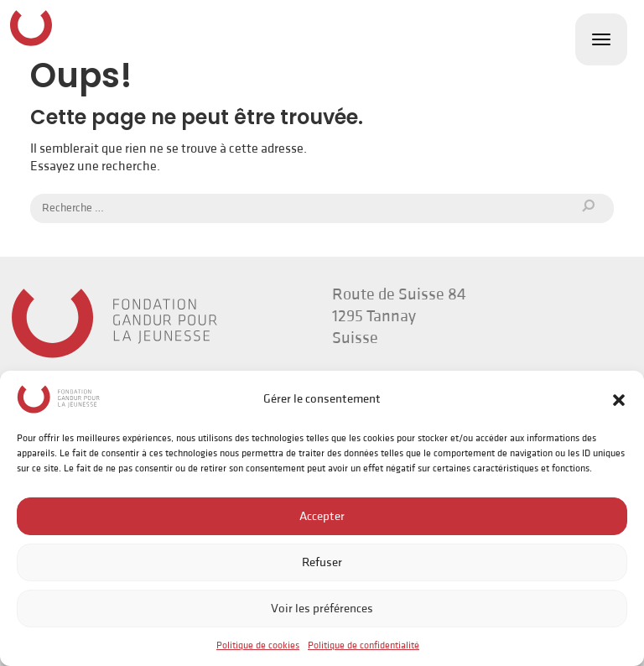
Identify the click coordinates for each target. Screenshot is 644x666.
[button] (619, 399)
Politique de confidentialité (364, 645)
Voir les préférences (322, 609)
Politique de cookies (258, 645)
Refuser (322, 562)
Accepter (322, 516)
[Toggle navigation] (601, 39)
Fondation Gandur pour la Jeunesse (31, 28)
